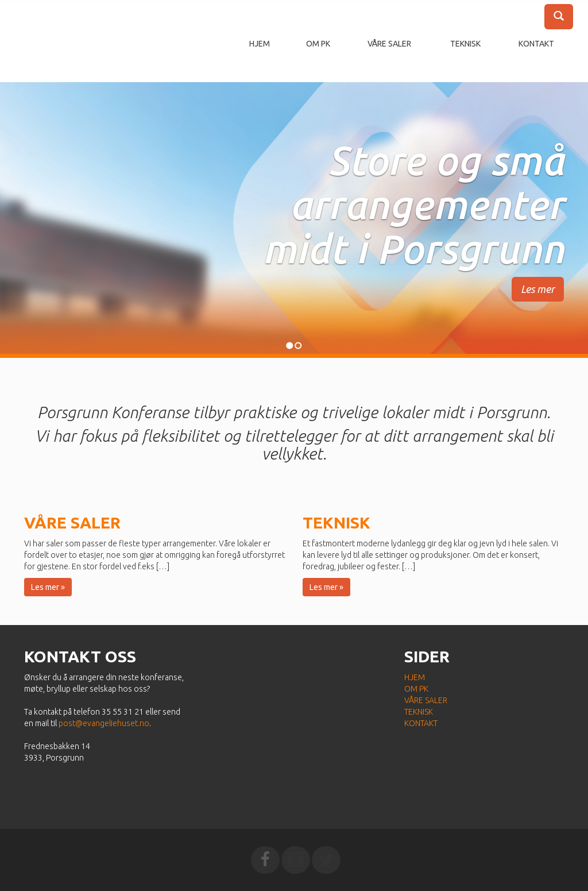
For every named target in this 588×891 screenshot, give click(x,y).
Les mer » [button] (48, 587)
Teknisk (465, 44)
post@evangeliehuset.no (104, 723)
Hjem (260, 44)
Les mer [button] (538, 289)
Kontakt (536, 44)
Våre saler (389, 44)
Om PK (318, 44)
